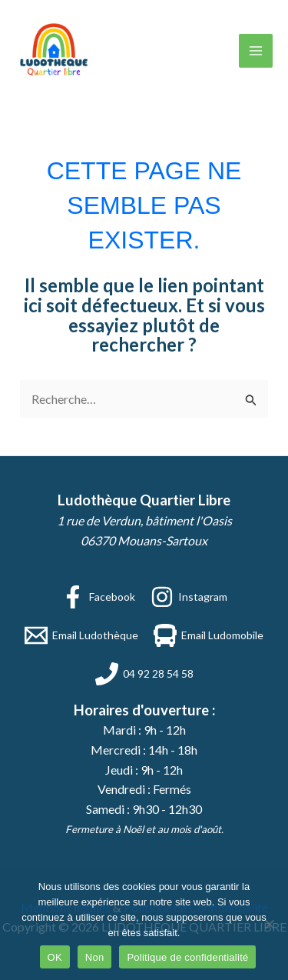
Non (95, 957)
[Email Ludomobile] (209, 635)
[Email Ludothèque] (81, 635)
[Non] (269, 924)
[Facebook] (98, 597)
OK (55, 957)
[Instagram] (189, 597)
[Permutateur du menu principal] (256, 51)
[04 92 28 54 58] (144, 674)
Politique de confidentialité (187, 957)
